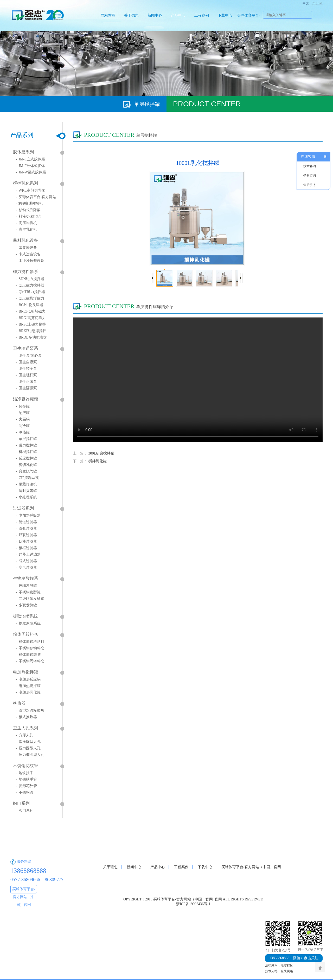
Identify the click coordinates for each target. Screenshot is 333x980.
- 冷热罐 (23, 432)
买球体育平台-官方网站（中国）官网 (249, 22)
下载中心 (225, 15)
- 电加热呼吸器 (28, 515)
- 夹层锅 (23, 419)
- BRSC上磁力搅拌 (31, 324)
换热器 (19, 703)
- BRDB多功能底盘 (31, 337)
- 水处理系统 (26, 497)
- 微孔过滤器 (26, 528)
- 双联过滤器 (26, 535)
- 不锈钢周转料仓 (30, 661)
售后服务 (310, 185)
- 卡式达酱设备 (28, 254)
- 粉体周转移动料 (30, 642)
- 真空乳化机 (26, 229)
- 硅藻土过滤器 (28, 554)
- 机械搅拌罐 (26, 452)
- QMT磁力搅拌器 (30, 292)
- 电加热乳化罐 (28, 692)
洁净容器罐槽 (25, 399)
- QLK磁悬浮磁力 (30, 298)
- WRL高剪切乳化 (30, 190)
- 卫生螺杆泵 (26, 375)
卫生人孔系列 (25, 728)
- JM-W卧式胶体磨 (31, 172)
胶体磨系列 (23, 152)
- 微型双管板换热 (30, 710)
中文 (306, 3)
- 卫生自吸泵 (26, 362)
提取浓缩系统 (25, 616)
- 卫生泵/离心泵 (29, 356)
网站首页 (108, 15)
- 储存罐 (23, 406)
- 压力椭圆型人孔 (30, 755)
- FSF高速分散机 (29, 203)
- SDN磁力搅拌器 (30, 279)
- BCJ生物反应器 (29, 305)
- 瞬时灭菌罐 (26, 491)
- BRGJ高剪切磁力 (31, 318)
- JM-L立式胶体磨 (30, 159)
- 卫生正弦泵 (26, 382)
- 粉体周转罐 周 (28, 655)
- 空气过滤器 (26, 567)
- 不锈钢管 (24, 792)
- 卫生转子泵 (26, 369)
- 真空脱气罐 (26, 471)
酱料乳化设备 (25, 240)
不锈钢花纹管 (25, 766)
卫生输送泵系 (25, 348)
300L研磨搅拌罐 (101, 453)
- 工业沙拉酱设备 (30, 261)
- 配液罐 (23, 413)
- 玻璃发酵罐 (26, 586)
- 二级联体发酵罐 (30, 599)
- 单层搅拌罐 (26, 439)
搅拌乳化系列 (25, 183)
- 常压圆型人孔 (28, 742)
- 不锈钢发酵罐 (28, 592)
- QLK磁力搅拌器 (30, 285)
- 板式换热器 (26, 717)
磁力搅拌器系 (25, 272)
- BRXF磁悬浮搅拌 (31, 331)
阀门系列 (21, 803)
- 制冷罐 (23, 426)
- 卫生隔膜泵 (26, 388)
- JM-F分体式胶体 (30, 166)
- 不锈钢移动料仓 (30, 648)
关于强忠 (131, 15)
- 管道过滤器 (26, 522)
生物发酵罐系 (25, 578)
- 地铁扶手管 (26, 779)
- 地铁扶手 (24, 773)
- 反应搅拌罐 (26, 458)
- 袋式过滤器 (26, 561)
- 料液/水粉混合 (29, 216)
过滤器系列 (23, 508)
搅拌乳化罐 (98, 461)
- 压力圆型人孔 (28, 748)
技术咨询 (310, 166)
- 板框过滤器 (26, 548)
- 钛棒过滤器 (26, 541)
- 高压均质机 (26, 223)
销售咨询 (310, 176)
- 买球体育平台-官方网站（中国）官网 (36, 198)
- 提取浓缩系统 (28, 623)
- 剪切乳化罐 (26, 465)
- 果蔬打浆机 (26, 484)
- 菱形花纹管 (26, 786)
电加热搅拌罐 (25, 672)
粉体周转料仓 (25, 634)
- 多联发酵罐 (26, 605)
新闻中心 (155, 15)
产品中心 (178, 15)
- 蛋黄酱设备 (26, 248)
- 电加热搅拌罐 (28, 686)
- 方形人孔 (24, 735)
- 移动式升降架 (28, 210)
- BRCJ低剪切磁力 (31, 311)
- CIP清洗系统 (27, 478)
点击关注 (294, 958)
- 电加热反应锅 (28, 679)
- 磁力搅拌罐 (26, 445)
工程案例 (202, 15)
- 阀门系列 (24, 811)
